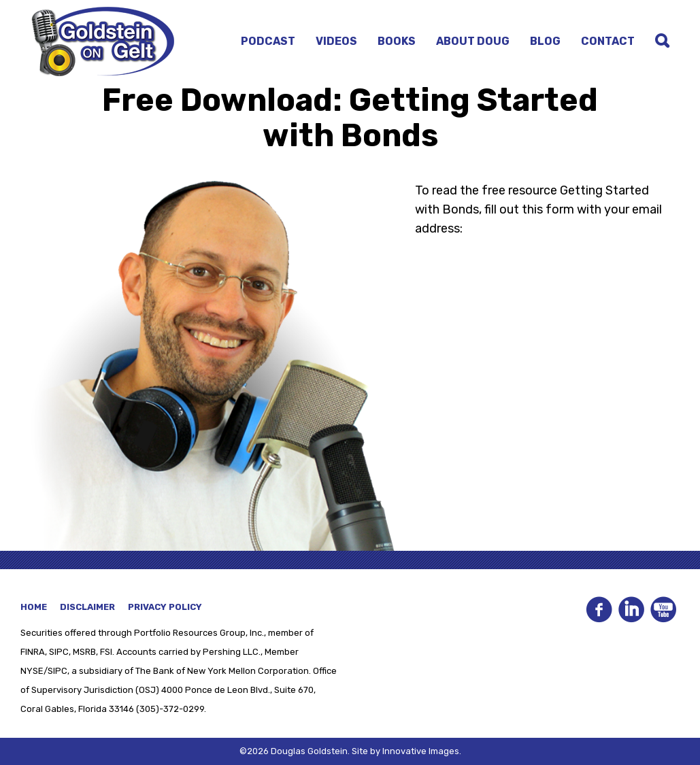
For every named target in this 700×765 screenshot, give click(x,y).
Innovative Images (421, 751)
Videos (336, 41)
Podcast (268, 41)
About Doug (473, 41)
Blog (545, 41)
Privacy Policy (165, 607)
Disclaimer (87, 607)
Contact (608, 41)
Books (397, 41)
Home (34, 607)
